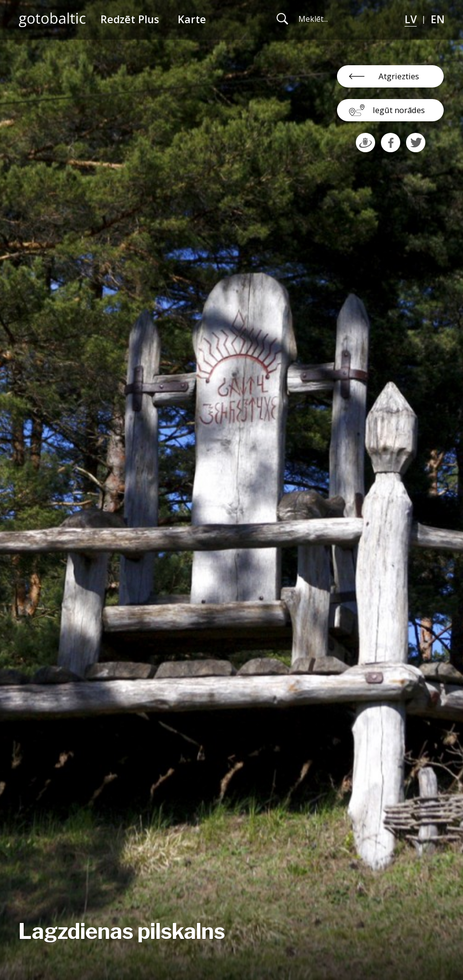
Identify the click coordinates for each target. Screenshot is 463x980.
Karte (192, 19)
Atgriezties (399, 76)
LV (411, 19)
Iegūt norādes (399, 110)
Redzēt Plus (130, 19)
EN (438, 19)
